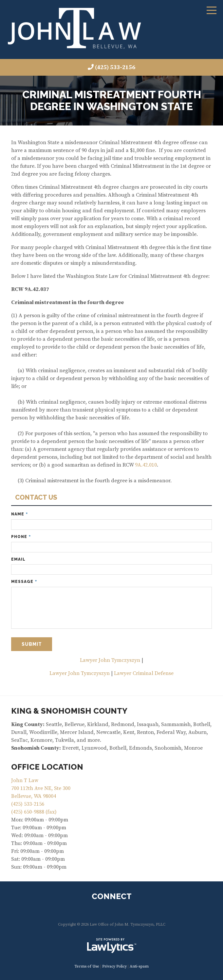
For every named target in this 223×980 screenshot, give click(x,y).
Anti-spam (139, 966)
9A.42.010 (146, 465)
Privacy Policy (114, 966)
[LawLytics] (112, 946)
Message (24, 582)
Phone (21, 537)
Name (19, 514)
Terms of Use (87, 966)
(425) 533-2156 (115, 67)
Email (18, 559)
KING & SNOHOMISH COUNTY (69, 711)
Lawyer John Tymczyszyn (110, 660)
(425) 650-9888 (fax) (34, 812)
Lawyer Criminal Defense (144, 673)
